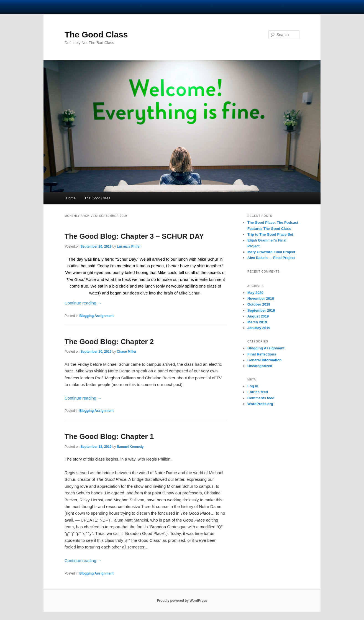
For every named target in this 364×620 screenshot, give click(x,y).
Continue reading (83, 303)
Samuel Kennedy (130, 447)
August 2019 (258, 316)
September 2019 (261, 310)
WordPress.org (260, 404)
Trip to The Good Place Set (270, 234)
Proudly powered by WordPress (182, 601)
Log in (253, 386)
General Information (265, 360)
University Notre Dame (51, 7)
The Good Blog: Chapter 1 (109, 436)
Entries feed (258, 392)
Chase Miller (127, 352)
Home (71, 198)
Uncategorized (260, 366)
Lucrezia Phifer (129, 247)
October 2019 (259, 304)
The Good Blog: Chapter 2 (109, 342)
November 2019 (261, 298)
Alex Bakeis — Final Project (271, 258)
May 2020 (255, 293)
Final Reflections (262, 354)
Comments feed (261, 398)
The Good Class (96, 35)
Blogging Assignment (96, 316)
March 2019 (257, 322)
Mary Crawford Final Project (271, 252)
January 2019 (259, 328)
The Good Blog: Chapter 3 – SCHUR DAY (134, 236)
